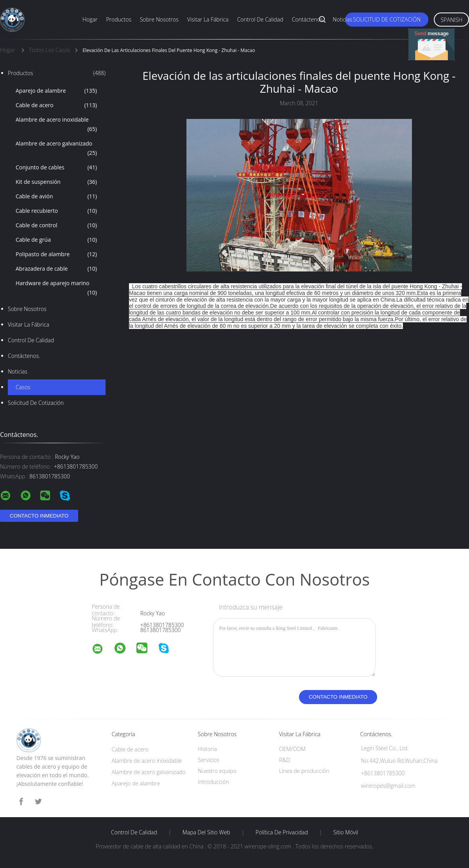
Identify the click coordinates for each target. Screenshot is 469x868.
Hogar (90, 19)
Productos (119, 19)
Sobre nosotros (159, 19)
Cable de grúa (56, 240)
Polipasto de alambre (56, 254)
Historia (207, 749)
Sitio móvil (346, 832)
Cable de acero (56, 105)
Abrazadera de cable (56, 269)
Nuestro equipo (217, 771)
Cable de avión (56, 196)
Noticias (342, 19)
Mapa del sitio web (206, 832)
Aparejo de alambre (56, 91)
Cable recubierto (56, 211)
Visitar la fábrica (208, 19)
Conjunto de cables (56, 167)
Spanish (451, 20)
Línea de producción (304, 771)
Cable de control (56, 225)
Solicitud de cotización (387, 19)
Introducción (213, 782)
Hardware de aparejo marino (56, 288)
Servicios (209, 760)
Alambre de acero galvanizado (56, 149)
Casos (23, 387)
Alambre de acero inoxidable (56, 125)
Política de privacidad (282, 832)
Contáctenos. (308, 19)
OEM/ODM (292, 749)
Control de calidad (260, 19)
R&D (285, 760)
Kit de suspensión (56, 182)
